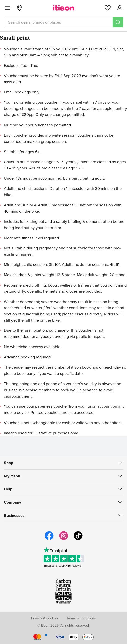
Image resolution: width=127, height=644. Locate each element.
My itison (12, 476)
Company (13, 502)
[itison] (63, 8)
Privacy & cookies (45, 618)
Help (8, 489)
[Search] (118, 22)
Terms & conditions (81, 618)
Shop (9, 463)
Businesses (14, 516)
